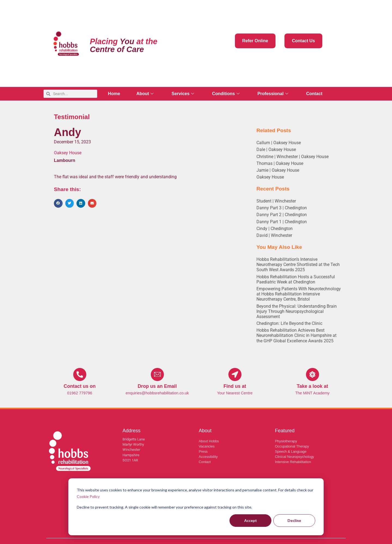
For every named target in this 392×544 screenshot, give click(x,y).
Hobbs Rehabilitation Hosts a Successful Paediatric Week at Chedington (296, 279)
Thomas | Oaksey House (280, 163)
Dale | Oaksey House (276, 149)
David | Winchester (274, 235)
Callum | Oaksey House (279, 143)
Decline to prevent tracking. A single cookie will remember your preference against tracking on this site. (164, 507)
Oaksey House (270, 177)
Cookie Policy (88, 496)
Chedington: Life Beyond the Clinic (289, 323)
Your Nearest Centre (235, 393)
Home (114, 94)
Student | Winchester (276, 201)
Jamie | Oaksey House (278, 170)
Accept (251, 520)
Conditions (226, 94)
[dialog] (196, 507)
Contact (314, 94)
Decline (294, 520)
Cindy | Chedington (275, 229)
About (145, 94)
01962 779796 (79, 393)
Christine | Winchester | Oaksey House (293, 157)
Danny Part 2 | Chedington (282, 215)
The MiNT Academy (312, 393)
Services (183, 94)
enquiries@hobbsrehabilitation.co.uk (157, 393)
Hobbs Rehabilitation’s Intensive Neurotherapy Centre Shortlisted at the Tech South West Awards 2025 (298, 265)
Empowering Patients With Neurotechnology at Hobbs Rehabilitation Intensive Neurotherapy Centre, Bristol (299, 294)
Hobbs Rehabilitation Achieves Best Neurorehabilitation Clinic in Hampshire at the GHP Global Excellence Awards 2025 (296, 335)
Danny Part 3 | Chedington (282, 208)
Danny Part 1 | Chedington (282, 222)
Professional (273, 94)
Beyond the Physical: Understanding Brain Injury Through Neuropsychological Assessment (297, 311)
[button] (58, 203)
